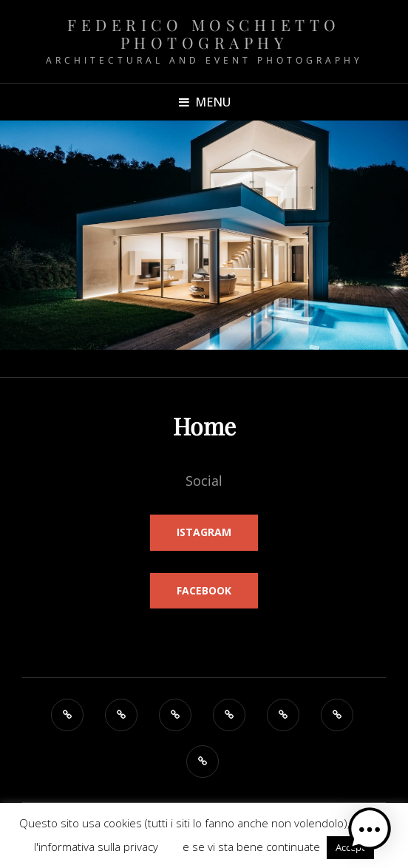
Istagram (204, 532)
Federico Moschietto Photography (204, 33)
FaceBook (204, 590)
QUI (170, 847)
